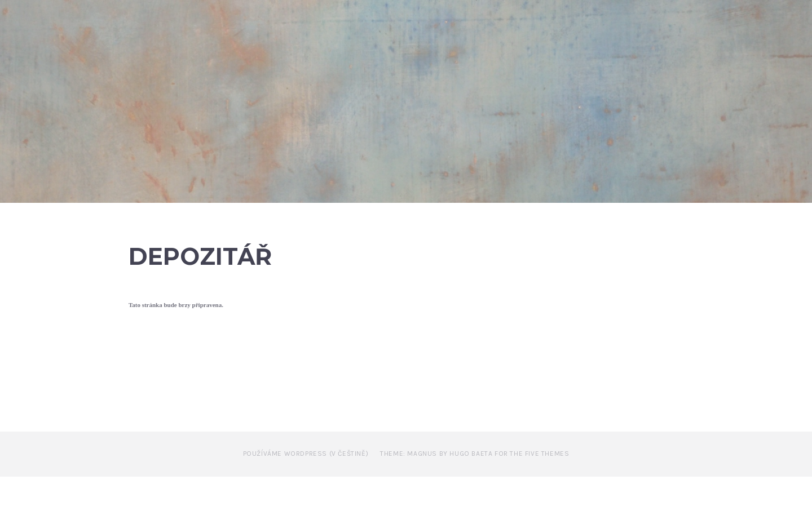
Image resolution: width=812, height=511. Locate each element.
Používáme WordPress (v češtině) (306, 488)
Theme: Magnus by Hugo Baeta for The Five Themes (475, 488)
